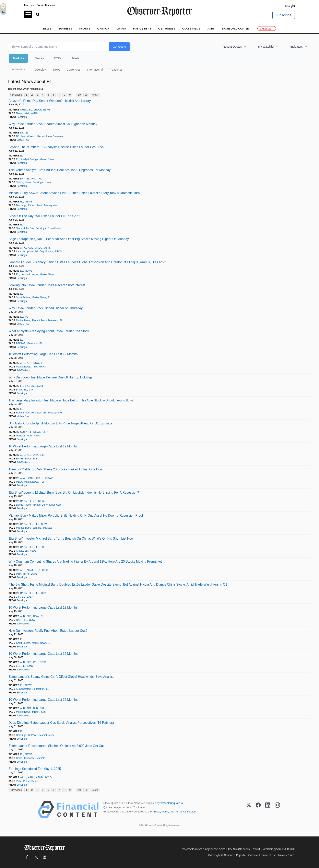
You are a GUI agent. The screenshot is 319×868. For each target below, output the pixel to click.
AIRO (23, 248)
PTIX (19, 574)
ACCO (48, 777)
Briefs (19, 390)
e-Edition (267, 29)
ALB (29, 363)
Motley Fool (23, 140)
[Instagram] (277, 810)
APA (36, 455)
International (95, 70)
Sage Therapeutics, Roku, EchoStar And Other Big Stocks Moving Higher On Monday (69, 239)
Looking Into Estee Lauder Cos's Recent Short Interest (47, 285)
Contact (253, 855)
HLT (41, 179)
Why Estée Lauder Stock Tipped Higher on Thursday (46, 308)
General (20, 436)
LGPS (34, 574)
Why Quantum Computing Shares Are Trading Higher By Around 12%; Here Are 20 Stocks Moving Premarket (85, 561)
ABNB (39, 777)
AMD (31, 248)
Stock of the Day (25, 228)
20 (86, 95)
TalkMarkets (23, 370)
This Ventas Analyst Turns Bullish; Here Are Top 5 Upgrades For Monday (60, 170)
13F (31, 390)
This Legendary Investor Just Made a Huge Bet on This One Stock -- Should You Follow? (71, 400)
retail (27, 113)
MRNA (42, 367)
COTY (23, 432)
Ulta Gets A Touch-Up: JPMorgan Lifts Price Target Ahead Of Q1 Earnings (60, 423)
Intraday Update (25, 251)
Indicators (297, 47)
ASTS (48, 248)
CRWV (49, 478)
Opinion (103, 29)
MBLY (19, 482)
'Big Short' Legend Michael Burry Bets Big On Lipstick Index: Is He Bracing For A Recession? (74, 492)
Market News (28, 136)
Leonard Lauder (29, 274)
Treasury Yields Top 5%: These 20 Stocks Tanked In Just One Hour (56, 469)
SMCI (28, 459)
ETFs (58, 58)
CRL (36, 662)
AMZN (24, 110)
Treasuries (116, 70)
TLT (42, 482)
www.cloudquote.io (172, 803)
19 (79, 95)
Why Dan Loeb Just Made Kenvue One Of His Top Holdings (50, 377)
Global (20, 551)
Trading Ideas (23, 182)
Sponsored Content (236, 29)
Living (121, 29)
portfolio (37, 528)
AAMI (23, 777)
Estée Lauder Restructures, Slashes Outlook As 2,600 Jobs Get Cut (56, 746)
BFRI (38, 570)
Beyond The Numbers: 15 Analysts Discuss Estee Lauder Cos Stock (56, 147)
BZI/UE (35, 781)
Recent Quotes (232, 47)
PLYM (26, 781)
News (47, 29)
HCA (44, 593)
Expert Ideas (35, 205)
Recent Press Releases (50, 136)
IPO (27, 386)
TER (35, 367)
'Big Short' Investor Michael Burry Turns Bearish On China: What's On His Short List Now (71, 538)
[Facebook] (258, 810)
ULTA (45, 432)
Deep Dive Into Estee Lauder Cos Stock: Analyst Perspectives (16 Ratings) (61, 723)
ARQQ (39, 248)
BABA (23, 501)
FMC (34, 179)
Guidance (29, 758)
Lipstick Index (23, 505)
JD (35, 501)
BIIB (42, 455)
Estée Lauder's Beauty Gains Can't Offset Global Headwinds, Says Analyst (61, 677)
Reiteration (38, 689)
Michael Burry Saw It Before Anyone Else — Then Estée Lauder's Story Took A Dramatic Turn (74, 193)
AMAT (30, 570)
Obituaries (167, 29)
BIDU (31, 524)
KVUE (40, 386)
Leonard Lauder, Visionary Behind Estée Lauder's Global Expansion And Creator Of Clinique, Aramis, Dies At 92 (87, 262)
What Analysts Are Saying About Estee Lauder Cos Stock (49, 331)
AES (23, 363)
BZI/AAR (21, 343)
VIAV (19, 781)
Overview (40, 70)
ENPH (19, 459)
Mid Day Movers (44, 251)
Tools (75, 58)
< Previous (16, 95)
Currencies (74, 70)
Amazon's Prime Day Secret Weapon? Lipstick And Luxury (50, 101)
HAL (18, 620)
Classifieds (191, 29)
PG (27, 317)
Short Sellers (23, 297)
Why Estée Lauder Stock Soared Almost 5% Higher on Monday (53, 124)
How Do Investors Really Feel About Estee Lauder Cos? (48, 631)
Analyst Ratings (29, 159)
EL (30, 110)
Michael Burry (40, 505)
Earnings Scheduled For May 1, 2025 (35, 769)
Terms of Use (268, 855)
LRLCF (38, 110)
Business (65, 29)
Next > (95, 95)
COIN (31, 478)
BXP (22, 179)
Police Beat (142, 29)
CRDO (40, 478)
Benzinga (22, 117)
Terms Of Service (185, 812)
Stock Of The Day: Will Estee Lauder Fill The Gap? (44, 216)
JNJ (33, 386)
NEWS (47, 110)
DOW (36, 363)
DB (22, 133)
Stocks (39, 58)
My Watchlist (266, 47)
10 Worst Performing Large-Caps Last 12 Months (43, 354)
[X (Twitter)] (249, 810)
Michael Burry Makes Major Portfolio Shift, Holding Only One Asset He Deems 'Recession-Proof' (76, 515)
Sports (85, 29)
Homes (29, 5)
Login (291, 6)
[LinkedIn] (268, 810)
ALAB (23, 478)
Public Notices (46, 5)
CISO (45, 570)
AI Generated (23, 689)
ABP (22, 570)
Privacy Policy (161, 812)
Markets (18, 58)
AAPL (31, 777)
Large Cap (55, 505)
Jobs (211, 29)
